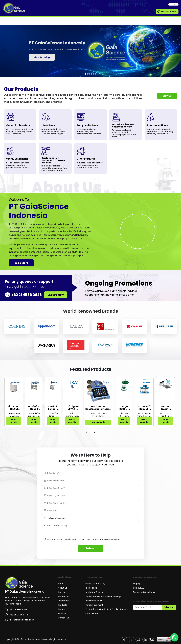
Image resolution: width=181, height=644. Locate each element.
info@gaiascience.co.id (19, 620)
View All (167, 96)
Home (61, 584)
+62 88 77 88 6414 (16, 615)
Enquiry (137, 584)
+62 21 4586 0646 (16, 610)
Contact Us (64, 618)
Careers (62, 592)
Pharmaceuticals (94, 601)
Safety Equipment (94, 605)
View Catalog (42, 57)
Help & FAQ (139, 588)
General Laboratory (95, 584)
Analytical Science (95, 592)
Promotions (64, 596)
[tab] (85, 74)
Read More (21, 263)
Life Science (91, 588)
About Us (63, 588)
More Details (14, 421)
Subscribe (169, 607)
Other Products (93, 614)
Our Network (64, 601)
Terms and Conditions (144, 592)
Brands (62, 609)
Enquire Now (56, 295)
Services (62, 614)
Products (63, 605)
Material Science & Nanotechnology (103, 596)
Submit (91, 548)
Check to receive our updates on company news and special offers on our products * (85, 539)
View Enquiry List (167, 12)
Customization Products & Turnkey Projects (107, 609)
